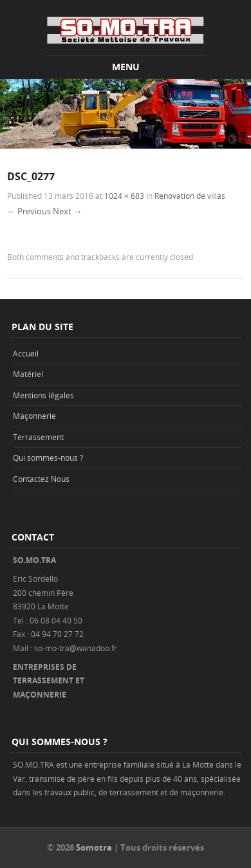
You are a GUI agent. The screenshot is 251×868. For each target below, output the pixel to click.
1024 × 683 (124, 196)
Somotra (94, 847)
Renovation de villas (190, 196)
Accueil (26, 353)
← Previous (29, 211)
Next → (67, 211)
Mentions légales (43, 395)
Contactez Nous (41, 479)
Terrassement (38, 437)
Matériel (28, 374)
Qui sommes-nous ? (48, 457)
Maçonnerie (34, 416)
